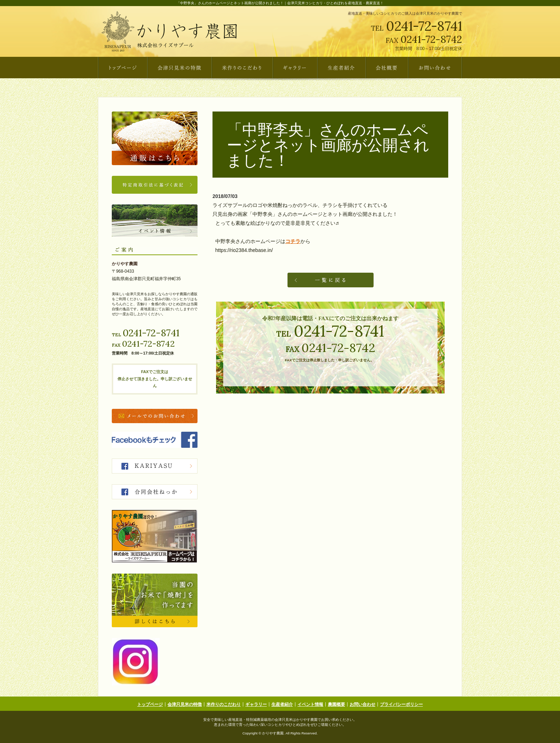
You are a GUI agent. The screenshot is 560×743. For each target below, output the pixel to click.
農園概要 (336, 704)
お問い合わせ (362, 704)
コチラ (293, 241)
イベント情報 (310, 704)
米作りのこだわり (224, 704)
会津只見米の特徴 (185, 704)
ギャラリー (256, 704)
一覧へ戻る (331, 280)
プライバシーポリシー (401, 704)
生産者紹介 (282, 704)
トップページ (150, 704)
